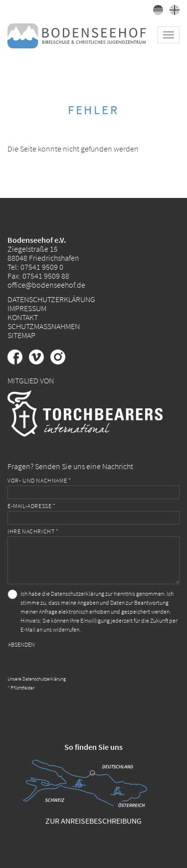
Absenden (21, 644)
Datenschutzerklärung (51, 299)
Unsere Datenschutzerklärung (37, 679)
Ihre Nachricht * (33, 531)
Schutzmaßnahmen (44, 326)
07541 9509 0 (42, 267)
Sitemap (21, 335)
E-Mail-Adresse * (32, 506)
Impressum (27, 308)
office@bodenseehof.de (46, 285)
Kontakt (23, 317)
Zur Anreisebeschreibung (93, 821)
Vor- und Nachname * (39, 480)
